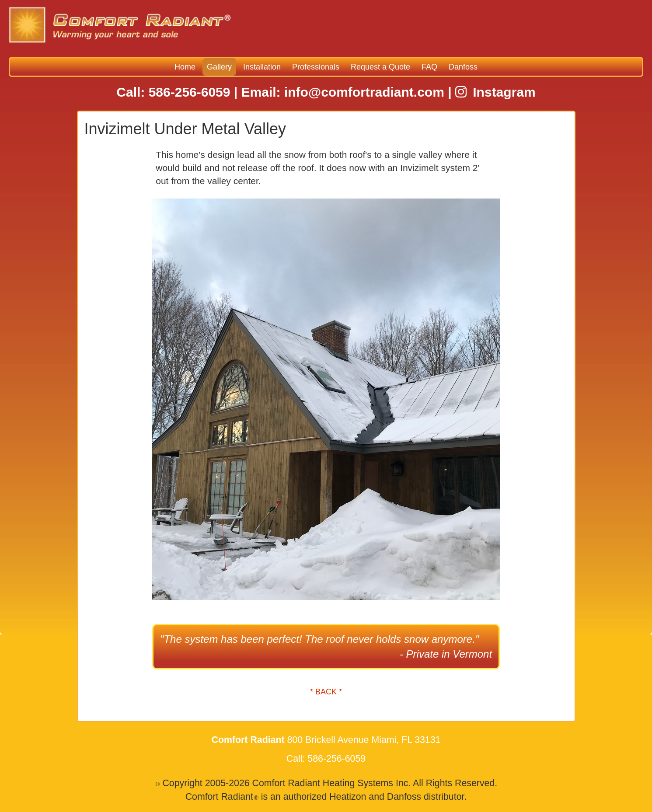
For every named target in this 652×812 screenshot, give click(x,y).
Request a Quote (380, 67)
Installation (262, 67)
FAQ (429, 67)
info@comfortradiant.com (364, 92)
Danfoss (463, 67)
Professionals (316, 67)
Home (185, 67)
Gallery (219, 67)
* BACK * (326, 692)
